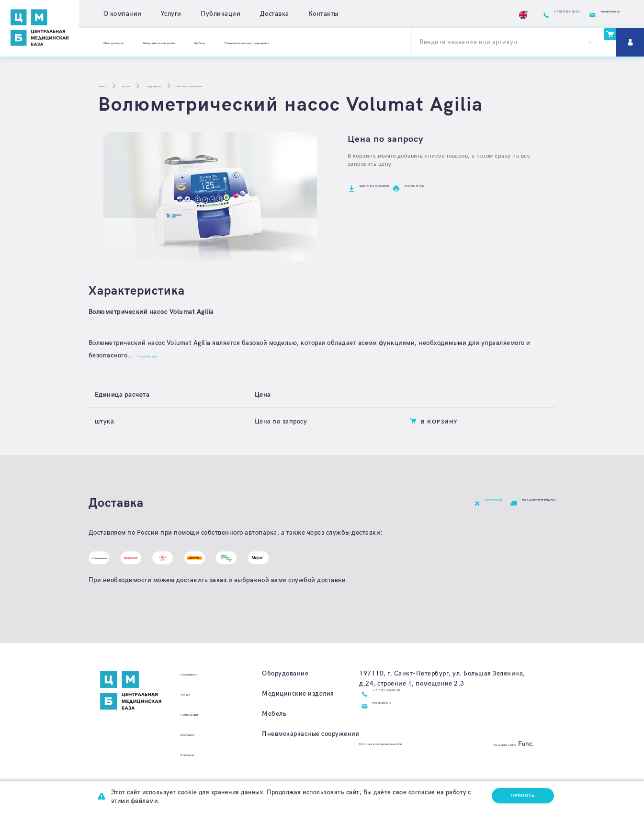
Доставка (275, 14)
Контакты (323, 14)
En (449, 14)
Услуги (171, 14)
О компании (123, 14)
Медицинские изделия (205, 42)
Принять (518, 796)
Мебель (273, 42)
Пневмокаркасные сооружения (353, 42)
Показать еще (162, 355)
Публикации (220, 14)
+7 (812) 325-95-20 (405, 711)
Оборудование (127, 42)
